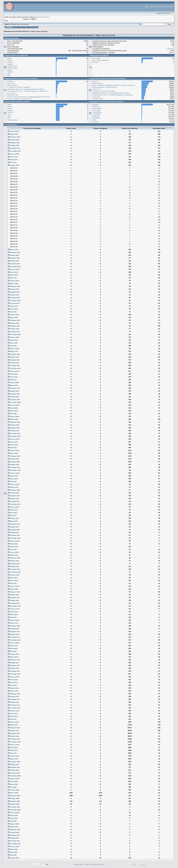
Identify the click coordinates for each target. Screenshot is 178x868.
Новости (10, 81)
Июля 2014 (13, 612)
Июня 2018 (13, 479)
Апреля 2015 (14, 586)
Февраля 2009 (14, 796)
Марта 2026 (13, 134)
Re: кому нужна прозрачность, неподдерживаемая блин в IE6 (28, 97)
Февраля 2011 (14, 728)
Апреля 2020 (14, 417)
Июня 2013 (13, 649)
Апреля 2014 (14, 620)
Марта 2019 (13, 453)
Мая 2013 (12, 651)
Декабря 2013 (14, 632)
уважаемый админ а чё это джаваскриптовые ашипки (26, 89)
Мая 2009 (12, 787)
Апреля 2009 (14, 790)
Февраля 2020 (14, 422)
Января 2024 (14, 289)
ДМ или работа (13, 85)
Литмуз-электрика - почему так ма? (19, 99)
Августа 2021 (14, 371)
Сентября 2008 (14, 810)
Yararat (10, 60)
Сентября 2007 (14, 844)
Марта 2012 (13, 691)
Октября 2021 (14, 366)
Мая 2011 (12, 719)
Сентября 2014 (14, 606)
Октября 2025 (14, 148)
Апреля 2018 (14, 484)
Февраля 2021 (14, 388)
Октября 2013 (14, 637)
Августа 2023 (14, 303)
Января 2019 (14, 459)
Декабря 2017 (14, 496)
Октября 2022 (14, 332)
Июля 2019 (13, 442)
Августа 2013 (14, 643)
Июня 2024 (13, 275)
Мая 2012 (12, 685)
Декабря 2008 (14, 801)
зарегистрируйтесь (43, 17)
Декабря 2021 (14, 360)
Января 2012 (14, 697)
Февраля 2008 (14, 830)
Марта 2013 (13, 657)
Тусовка (95, 62)
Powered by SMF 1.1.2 (80, 865)
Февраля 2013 (14, 660)
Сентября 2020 (14, 402)
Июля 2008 (13, 815)
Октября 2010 (14, 739)
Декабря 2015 (14, 564)
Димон (10, 70)
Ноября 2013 (14, 634)
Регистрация (33, 27)
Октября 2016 (14, 535)
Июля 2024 (13, 272)
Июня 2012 (13, 682)
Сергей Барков (12, 68)
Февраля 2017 (14, 524)
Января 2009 (14, 798)
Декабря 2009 (14, 767)
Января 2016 (14, 561)
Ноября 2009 (14, 770)
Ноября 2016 (14, 533)
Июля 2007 (13, 849)
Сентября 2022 (14, 334)
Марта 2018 (13, 487)
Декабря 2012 (14, 665)
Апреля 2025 (14, 165)
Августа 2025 (14, 154)
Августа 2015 (14, 575)
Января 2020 (14, 425)
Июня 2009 (13, 784)
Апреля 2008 (14, 824)
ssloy (9, 114)
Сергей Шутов (12, 66)
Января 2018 (14, 493)
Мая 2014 (12, 617)
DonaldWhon (97, 114)
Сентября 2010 (14, 742)
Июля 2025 (13, 157)
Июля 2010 (13, 748)
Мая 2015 (12, 583)
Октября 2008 (14, 807)
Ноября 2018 (14, 465)
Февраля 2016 (14, 558)
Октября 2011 (14, 705)
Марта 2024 (13, 284)
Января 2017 (14, 527)
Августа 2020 (14, 405)
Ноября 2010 (14, 736)
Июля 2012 (13, 680)
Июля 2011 (13, 714)
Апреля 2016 (14, 552)
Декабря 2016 (14, 530)
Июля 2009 (13, 781)
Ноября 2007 (14, 838)
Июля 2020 (13, 408)
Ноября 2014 (14, 600)
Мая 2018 (12, 482)
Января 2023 (14, 323)
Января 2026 (14, 140)
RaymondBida (97, 108)
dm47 (9, 74)
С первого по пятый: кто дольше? (19, 87)
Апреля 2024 (14, 281)
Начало (9, 27)
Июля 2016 (13, 544)
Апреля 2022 (14, 349)
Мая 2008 (12, 821)
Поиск (21, 27)
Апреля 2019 (14, 450)
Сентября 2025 (14, 151)
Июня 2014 (13, 615)
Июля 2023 (13, 306)
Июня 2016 (13, 547)
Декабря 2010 (14, 733)
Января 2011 (14, 731)
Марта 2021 (13, 385)
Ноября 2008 (14, 804)
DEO (9, 76)
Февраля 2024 (14, 286)
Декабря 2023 (14, 292)
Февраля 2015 (14, 592)
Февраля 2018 (14, 490)
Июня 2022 (13, 343)
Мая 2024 (12, 278)
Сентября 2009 (14, 776)
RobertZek (96, 106)
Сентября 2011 (14, 708)
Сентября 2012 (14, 674)
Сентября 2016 (14, 538)
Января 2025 (14, 255)
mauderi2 (95, 105)
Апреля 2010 (14, 756)
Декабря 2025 (14, 143)
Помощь (16, 27)
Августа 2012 (14, 677)
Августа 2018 (14, 473)
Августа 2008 (14, 813)
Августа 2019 (14, 439)
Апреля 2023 (14, 315)
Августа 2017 (14, 507)
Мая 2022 (12, 346)
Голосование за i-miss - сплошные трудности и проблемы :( (28, 91)
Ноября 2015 (14, 566)
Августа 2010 (14, 745)
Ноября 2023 (14, 295)
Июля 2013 (13, 646)
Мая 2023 (12, 312)
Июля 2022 (13, 340)
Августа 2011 (14, 711)
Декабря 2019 (14, 428)
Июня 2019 (13, 445)
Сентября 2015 (14, 572)
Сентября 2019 (14, 436)
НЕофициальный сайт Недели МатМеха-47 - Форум (19, 31)
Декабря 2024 (14, 258)
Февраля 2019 (14, 456)
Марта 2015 (13, 589)
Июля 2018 (13, 476)
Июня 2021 (13, 377)
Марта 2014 (13, 623)
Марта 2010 (13, 759)
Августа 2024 (14, 269)
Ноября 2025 (14, 145)
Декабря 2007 (14, 835)
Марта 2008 (13, 827)
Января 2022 (14, 357)
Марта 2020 (13, 419)
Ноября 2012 (14, 668)
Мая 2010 (12, 753)
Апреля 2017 (14, 518)
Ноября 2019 (14, 431)
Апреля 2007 (14, 858)
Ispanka (10, 72)
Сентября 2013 (14, 640)
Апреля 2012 (14, 688)
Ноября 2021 (14, 363)
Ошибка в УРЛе (13, 95)
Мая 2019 (12, 448)
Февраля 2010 (14, 762)
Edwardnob (96, 116)
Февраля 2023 (14, 320)
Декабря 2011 (14, 699)
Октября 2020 (14, 400)
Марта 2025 (13, 250)
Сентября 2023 (14, 301)
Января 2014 (14, 629)
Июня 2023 (13, 309)
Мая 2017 (12, 516)
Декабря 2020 (14, 394)
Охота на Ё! (11, 83)
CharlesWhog (97, 112)
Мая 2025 (12, 162)
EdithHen (95, 122)
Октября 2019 (14, 433)
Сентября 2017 (14, 504)
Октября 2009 (14, 773)
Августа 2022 (14, 337)
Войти (26, 27)
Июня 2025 (13, 160)
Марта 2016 (13, 555)
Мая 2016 (12, 549)
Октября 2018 (14, 467)
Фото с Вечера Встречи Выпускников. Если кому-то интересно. (114, 85)
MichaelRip (96, 118)
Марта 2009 (13, 793)
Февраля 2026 (14, 137)
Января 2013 (14, 663)
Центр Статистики (42, 31)
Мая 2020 (12, 414)
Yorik (9, 116)
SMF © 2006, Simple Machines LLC (95, 865)
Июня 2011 (13, 716)
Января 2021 (14, 391)
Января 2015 (14, 595)
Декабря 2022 (14, 326)
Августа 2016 (14, 541)
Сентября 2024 (14, 267)
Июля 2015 (13, 578)
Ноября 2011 (14, 702)
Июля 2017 (13, 510)
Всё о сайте (96, 58)
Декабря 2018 (14, 462)
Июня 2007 (13, 852)
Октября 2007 (14, 841)
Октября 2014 (14, 603)
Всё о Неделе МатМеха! (101, 60)
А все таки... (12, 93)
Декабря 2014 (14, 598)
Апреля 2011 (14, 722)
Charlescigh (96, 110)
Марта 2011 (13, 725)
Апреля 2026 (14, 131)
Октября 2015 (14, 569)
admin (9, 58)
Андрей (10, 64)
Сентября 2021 (14, 368)
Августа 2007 (14, 847)
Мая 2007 (12, 855)
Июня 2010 (13, 750)
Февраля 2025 (14, 252)
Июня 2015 (13, 581)
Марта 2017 (13, 521)
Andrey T (10, 62)
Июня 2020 (13, 411)
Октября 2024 (14, 264)
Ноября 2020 (14, 397)
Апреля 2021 (14, 383)
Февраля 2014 (14, 626)
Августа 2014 (14, 609)
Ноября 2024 (14, 261)
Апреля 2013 (14, 654)
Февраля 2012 (14, 694)
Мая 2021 (12, 380)
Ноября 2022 (14, 329)
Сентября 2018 (14, 470)
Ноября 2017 (14, 499)
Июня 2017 (13, 513)
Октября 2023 (14, 298)
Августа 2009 (14, 779)
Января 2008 (14, 832)
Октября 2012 (14, 671)
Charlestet (171, 49)
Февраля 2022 (14, 354)
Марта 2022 (13, 351)
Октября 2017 (14, 501)
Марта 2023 (13, 317)
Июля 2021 (13, 374)
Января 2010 (14, 765)
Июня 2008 (13, 818)
